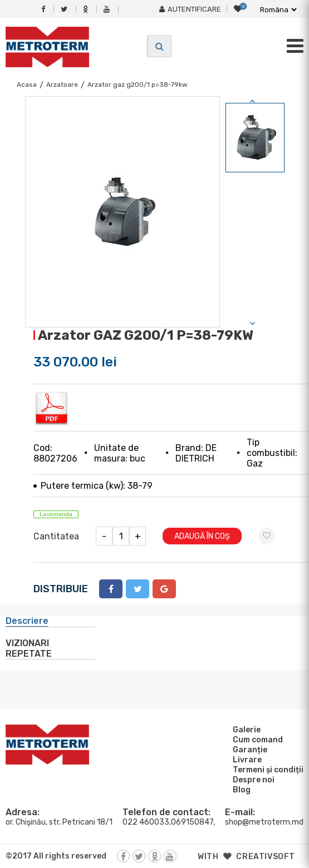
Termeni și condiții (266, 770)
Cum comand (256, 740)
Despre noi (252, 780)
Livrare (246, 760)
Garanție (248, 750)
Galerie (245, 730)
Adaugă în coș (202, 536)
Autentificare (190, 9)
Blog (240, 790)
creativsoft (266, 857)
